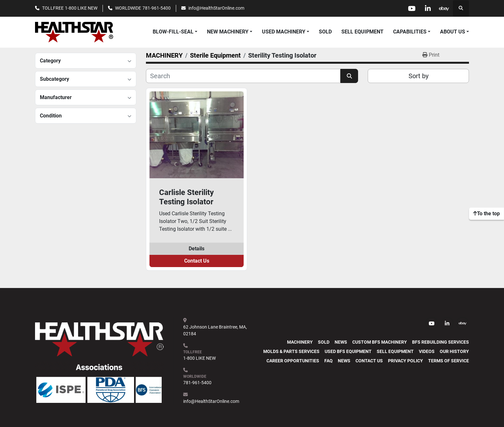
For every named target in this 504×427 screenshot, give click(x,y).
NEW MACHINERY (228, 32)
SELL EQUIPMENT (362, 32)
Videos (427, 351)
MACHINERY (300, 342)
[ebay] (444, 8)
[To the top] (486, 214)
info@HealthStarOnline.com (216, 8)
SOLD (325, 32)
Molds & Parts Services (291, 351)
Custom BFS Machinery (380, 342)
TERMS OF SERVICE (449, 361)
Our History (454, 351)
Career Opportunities (293, 361)
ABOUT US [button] (453, 32)
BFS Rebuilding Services (441, 342)
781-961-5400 (157, 8)
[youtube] (411, 8)
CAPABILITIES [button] (410, 32)
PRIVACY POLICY (405, 361)
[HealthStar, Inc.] (99, 339)
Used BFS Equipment (348, 351)
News (341, 342)
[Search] (243, 76)
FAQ (328, 361)
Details (197, 249)
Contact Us (197, 261)
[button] (230, 32)
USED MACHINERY (284, 32)
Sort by (419, 76)
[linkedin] (428, 8)
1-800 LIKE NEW (81, 8)
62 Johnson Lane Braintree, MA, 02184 (216, 330)
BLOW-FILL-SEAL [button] (173, 32)
